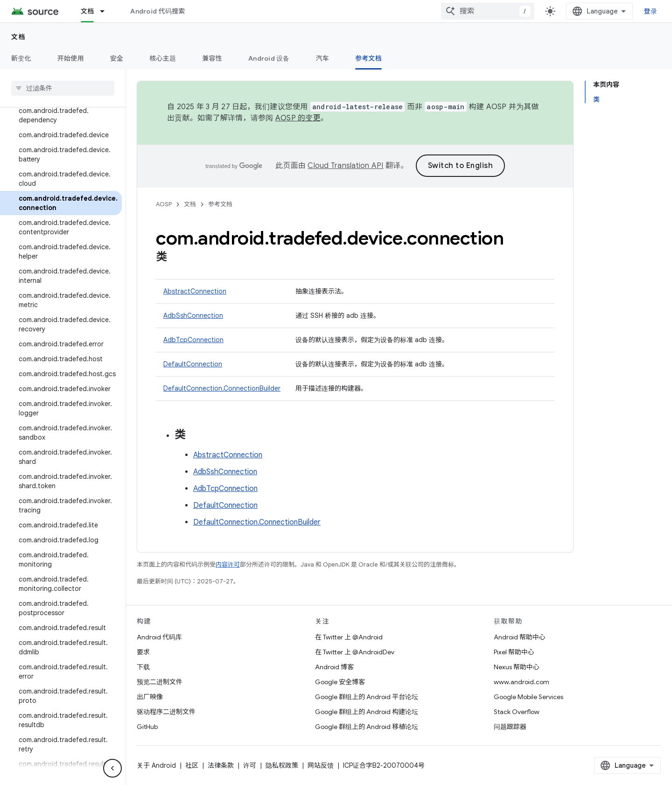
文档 (18, 37)
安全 (117, 58)
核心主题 (163, 58)
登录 (651, 11)
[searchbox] (63, 88)
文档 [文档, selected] (87, 11)
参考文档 (220, 204)
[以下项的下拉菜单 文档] (106, 11)
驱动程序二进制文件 (166, 712)
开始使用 (71, 58)
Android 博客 (334, 667)
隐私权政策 (282, 765)
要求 (143, 652)
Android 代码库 (159, 637)
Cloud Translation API (345, 166)
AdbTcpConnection (193, 340)
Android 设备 (269, 58)
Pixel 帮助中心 (514, 652)
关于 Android (156, 765)
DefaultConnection (193, 364)
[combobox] (488, 11)
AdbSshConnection (193, 315)
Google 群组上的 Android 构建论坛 (367, 712)
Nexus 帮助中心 (517, 667)
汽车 (323, 58)
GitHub (147, 727)
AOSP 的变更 (298, 118)
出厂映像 (150, 697)
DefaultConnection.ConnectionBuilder (222, 388)
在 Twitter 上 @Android (349, 637)
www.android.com (521, 682)
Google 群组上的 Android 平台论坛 (367, 697)
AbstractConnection (195, 291)
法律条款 (221, 765)
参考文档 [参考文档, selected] (368, 58)
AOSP (164, 204)
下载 (143, 667)
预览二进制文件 (160, 682)
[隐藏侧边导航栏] (112, 768)
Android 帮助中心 (520, 637)
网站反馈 (321, 765)
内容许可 (228, 564)
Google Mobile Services (528, 697)
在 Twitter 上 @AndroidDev (355, 652)
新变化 (21, 58)
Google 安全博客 (340, 682)
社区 (192, 765)
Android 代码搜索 (157, 11)
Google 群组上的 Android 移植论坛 (367, 727)
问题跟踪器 (510, 727)
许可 (250, 765)
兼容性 (212, 58)
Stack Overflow (517, 712)
